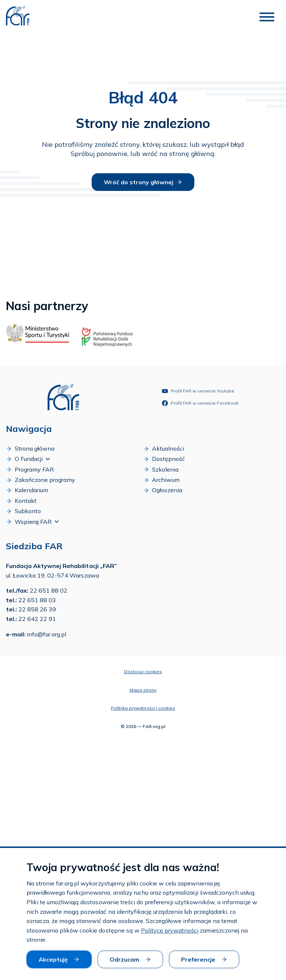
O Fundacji (28, 459)
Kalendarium (27, 490)
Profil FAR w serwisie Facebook (200, 403)
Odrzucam (130, 959)
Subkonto (23, 511)
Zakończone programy (40, 480)
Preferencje (204, 959)
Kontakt (21, 501)
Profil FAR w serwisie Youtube (198, 391)
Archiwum (161, 480)
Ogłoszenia (163, 490)
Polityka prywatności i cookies (143, 708)
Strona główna (30, 448)
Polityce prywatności (170, 930)
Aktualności (164, 448)
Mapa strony (143, 690)
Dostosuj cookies (143, 672)
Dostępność (164, 459)
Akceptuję (59, 959)
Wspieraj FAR (32, 522)
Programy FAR (30, 469)
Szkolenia (161, 469)
